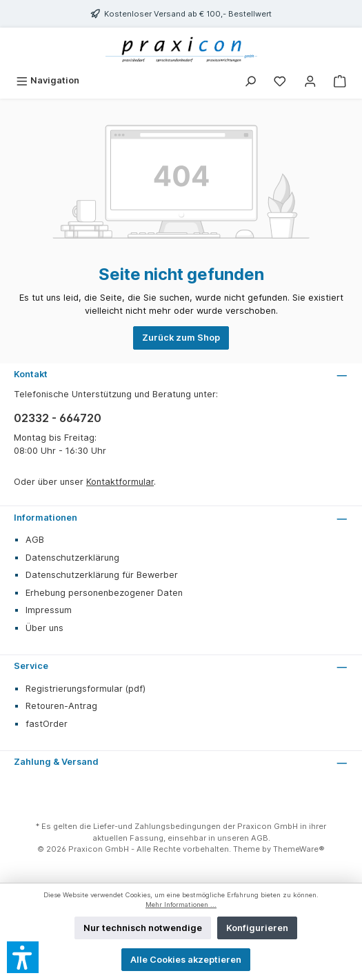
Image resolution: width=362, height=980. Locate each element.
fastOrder (47, 724)
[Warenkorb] (340, 80)
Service (31, 666)
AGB (35, 540)
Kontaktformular (120, 482)
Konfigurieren (257, 928)
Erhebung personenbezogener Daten (104, 593)
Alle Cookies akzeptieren (186, 960)
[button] (23, 957)
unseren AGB (243, 838)
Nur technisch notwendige (143, 928)
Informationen (46, 518)
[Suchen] (250, 80)
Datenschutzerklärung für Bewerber (102, 575)
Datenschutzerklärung (72, 558)
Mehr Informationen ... (181, 904)
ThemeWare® (299, 849)
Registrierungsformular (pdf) (86, 689)
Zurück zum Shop (181, 338)
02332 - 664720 (58, 418)
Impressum (49, 610)
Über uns (44, 628)
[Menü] (48, 80)
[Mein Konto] (310, 80)
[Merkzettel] (280, 80)
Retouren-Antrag (61, 706)
